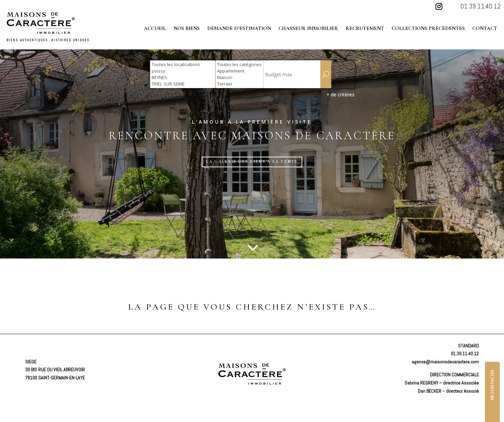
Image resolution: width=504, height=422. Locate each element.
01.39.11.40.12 (480, 6)
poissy (183, 71)
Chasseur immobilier (308, 29)
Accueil (155, 29)
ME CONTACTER (492, 381)
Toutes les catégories (239, 65)
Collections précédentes (428, 29)
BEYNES (183, 77)
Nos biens (187, 29)
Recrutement (365, 29)
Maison (239, 77)
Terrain (239, 84)
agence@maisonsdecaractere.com (445, 358)
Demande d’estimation (239, 29)
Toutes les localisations (183, 65)
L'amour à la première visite (252, 122)
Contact (485, 29)
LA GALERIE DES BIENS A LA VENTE (252, 157)
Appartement (239, 71)
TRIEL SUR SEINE (183, 84)
